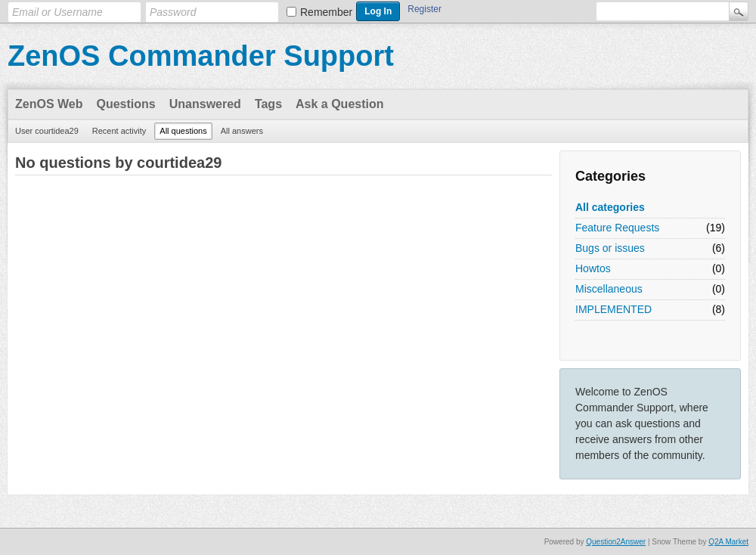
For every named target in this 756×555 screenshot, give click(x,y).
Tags (268, 104)
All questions (183, 131)
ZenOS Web (49, 104)
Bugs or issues (610, 248)
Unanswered (205, 104)
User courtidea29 (47, 131)
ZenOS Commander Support (201, 56)
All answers (242, 131)
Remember (326, 12)
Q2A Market (728, 542)
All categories (610, 207)
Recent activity (119, 131)
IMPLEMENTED (613, 309)
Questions (126, 104)
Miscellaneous (609, 289)
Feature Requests (617, 228)
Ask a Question (339, 104)
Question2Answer (616, 542)
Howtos (593, 268)
